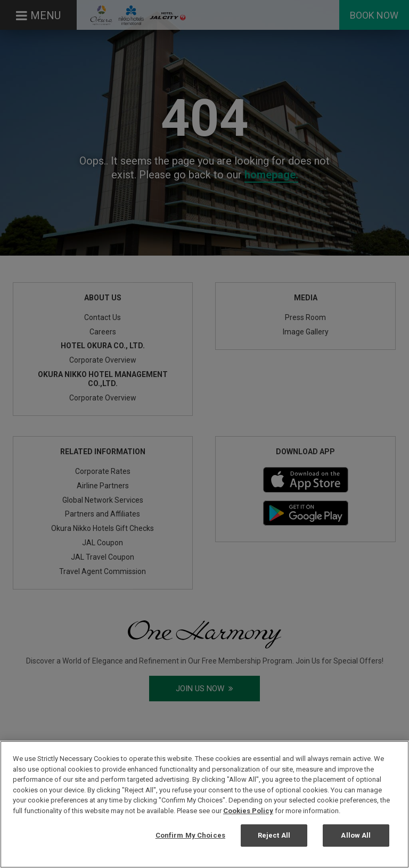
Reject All (274, 835)
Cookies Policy (248, 811)
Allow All (356, 835)
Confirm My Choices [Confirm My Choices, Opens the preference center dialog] (190, 835)
